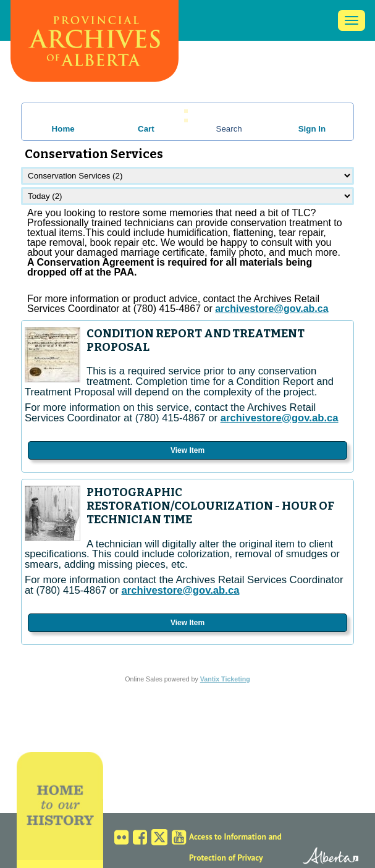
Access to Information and (235, 836)
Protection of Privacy (226, 857)
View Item (187, 450)
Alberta (320, 857)
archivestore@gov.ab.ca (280, 418)
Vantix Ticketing (225, 679)
